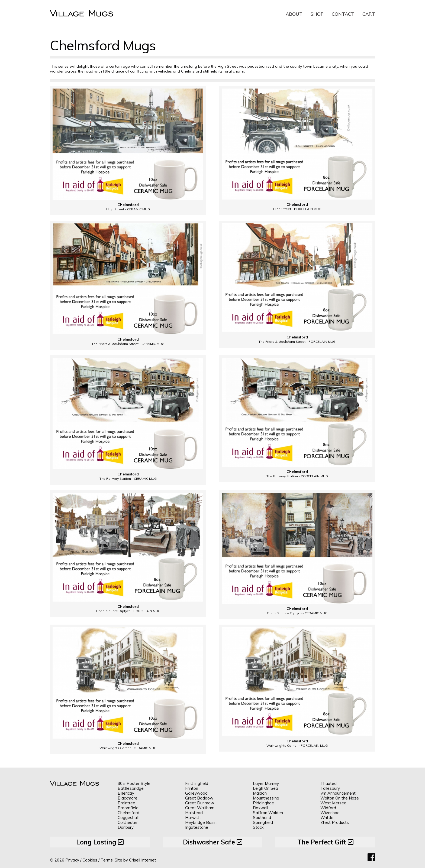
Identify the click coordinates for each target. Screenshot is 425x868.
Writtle (327, 818)
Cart (369, 14)
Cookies (90, 860)
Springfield (263, 822)
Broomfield (128, 808)
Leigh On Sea (265, 788)
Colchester (128, 822)
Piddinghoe (263, 803)
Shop (317, 14)
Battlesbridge (131, 788)
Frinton (192, 788)
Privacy (72, 860)
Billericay (126, 793)
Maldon (260, 793)
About (294, 14)
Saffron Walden (268, 813)
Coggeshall (128, 818)
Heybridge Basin (201, 822)
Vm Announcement (338, 793)
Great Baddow (199, 798)
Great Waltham (200, 808)
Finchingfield (197, 783)
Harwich (193, 818)
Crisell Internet (143, 860)
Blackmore (128, 798)
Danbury (126, 827)
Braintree (126, 803)
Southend (262, 818)
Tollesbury (330, 788)
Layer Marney (266, 783)
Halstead (194, 813)
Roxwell (260, 808)
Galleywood (196, 793)
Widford (328, 808)
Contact (343, 14)
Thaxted (329, 783)
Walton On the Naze (340, 798)
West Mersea (333, 803)
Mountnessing (266, 798)
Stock (258, 827)
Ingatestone (197, 827)
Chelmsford (128, 813)
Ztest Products (335, 822)
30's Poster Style (134, 783)
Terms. (107, 860)
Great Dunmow (200, 803)
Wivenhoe (330, 813)
